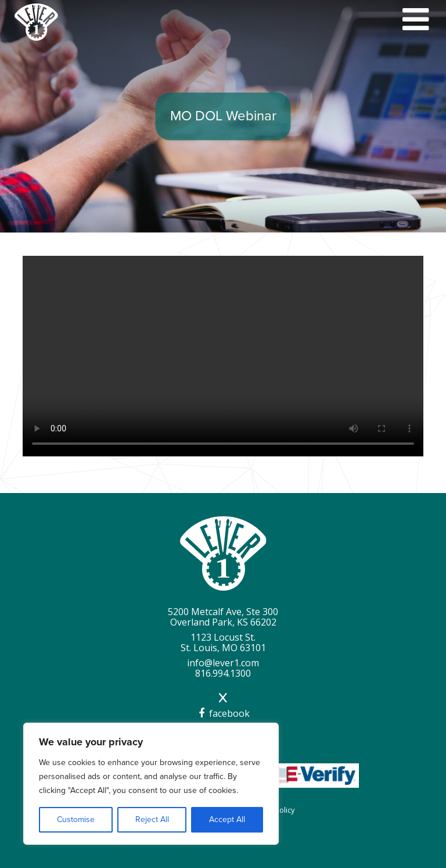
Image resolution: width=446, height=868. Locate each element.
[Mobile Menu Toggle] (416, 19)
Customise (76, 819)
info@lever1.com (223, 663)
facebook (223, 713)
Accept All (227, 819)
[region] (151, 784)
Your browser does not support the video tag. (223, 356)
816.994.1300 (223, 673)
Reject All (152, 819)
